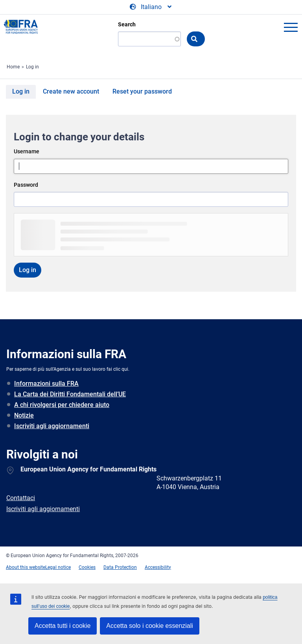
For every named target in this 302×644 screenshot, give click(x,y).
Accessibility (158, 567)
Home (13, 67)
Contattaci (21, 498)
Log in (32, 67)
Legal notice (58, 567)
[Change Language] (151, 7)
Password (26, 185)
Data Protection (120, 567)
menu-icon (291, 27)
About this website (26, 567)
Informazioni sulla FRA (46, 384)
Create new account (71, 91)
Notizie (24, 415)
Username (27, 151)
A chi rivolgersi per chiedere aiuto (62, 405)
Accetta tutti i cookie (63, 626)
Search (127, 24)
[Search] (149, 39)
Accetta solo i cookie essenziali (150, 626)
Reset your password (142, 91)
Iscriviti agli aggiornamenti (52, 426)
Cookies (87, 567)
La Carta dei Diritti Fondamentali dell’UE (70, 394)
